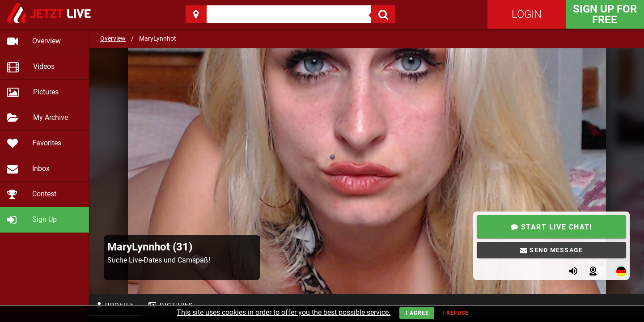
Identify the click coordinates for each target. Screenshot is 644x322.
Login (527, 14)
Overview (113, 38)
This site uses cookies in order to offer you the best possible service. (284, 312)
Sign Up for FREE (605, 14)
